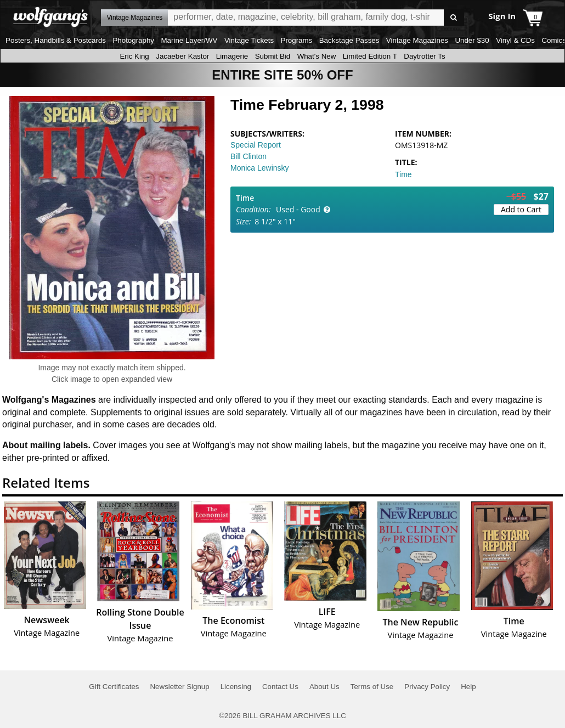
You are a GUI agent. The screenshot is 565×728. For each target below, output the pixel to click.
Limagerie (232, 56)
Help (468, 687)
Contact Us (280, 687)
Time (403, 174)
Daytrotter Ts (424, 56)
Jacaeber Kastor (182, 56)
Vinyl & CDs (515, 40)
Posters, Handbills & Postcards (56, 40)
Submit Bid (273, 56)
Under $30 (472, 40)
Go (454, 18)
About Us (324, 687)
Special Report (256, 145)
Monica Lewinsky (260, 168)
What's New (317, 56)
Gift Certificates (114, 687)
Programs (297, 40)
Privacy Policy (427, 687)
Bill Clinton (248, 156)
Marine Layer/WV (189, 40)
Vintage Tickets (249, 40)
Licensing (236, 687)
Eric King (134, 56)
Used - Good (298, 209)
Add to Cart (521, 209)
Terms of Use (372, 687)
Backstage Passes (349, 40)
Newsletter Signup (179, 687)
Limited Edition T (370, 56)
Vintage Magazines (417, 40)
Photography (133, 40)
